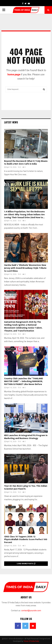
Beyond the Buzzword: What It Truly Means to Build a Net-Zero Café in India (26, 163)
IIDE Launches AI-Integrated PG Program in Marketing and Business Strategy (26, 437)
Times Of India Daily (31, 641)
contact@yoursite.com (31, 611)
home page (14, 74)
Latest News (11, 122)
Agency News (11, 131)
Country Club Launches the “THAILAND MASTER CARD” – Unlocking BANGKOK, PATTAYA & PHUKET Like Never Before (24, 382)
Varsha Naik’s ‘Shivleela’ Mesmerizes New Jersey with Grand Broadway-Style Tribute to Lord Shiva (25, 268)
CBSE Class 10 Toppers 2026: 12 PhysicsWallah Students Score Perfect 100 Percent (26, 540)
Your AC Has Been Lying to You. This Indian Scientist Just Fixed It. (26, 487)
